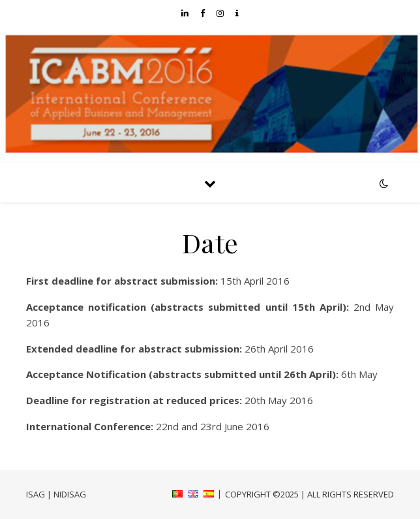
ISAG (36, 494)
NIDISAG (70, 494)
